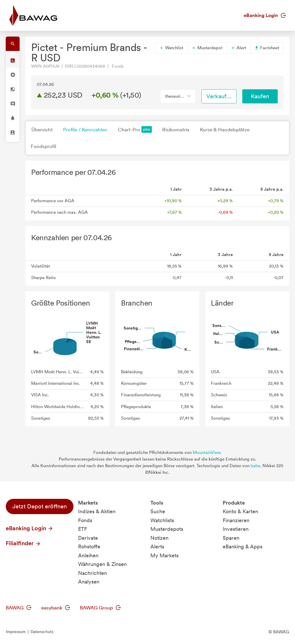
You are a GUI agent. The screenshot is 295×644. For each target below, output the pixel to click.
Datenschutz (42, 632)
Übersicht (42, 130)
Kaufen (260, 96)
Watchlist (171, 48)
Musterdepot (207, 48)
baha (255, 466)
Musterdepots (167, 529)
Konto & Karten (240, 511)
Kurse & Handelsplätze (225, 130)
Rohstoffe (89, 547)
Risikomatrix (176, 130)
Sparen (231, 538)
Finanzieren (236, 520)
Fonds (85, 520)
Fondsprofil (44, 146)
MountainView (207, 452)
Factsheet (267, 48)
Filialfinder (23, 543)
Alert (238, 48)
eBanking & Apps (243, 547)
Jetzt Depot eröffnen (40, 506)
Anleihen (88, 555)
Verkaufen (220, 96)
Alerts (157, 547)
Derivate (88, 538)
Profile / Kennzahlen (85, 130)
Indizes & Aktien (97, 511)
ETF (83, 529)
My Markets (164, 555)
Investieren (236, 529)
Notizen (159, 538)
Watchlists (162, 520)
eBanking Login (265, 15)
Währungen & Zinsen (102, 564)
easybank (56, 608)
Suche (158, 511)
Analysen (89, 582)
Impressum (16, 632)
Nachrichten (92, 573)
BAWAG (19, 608)
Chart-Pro (135, 129)
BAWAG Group (100, 608)
